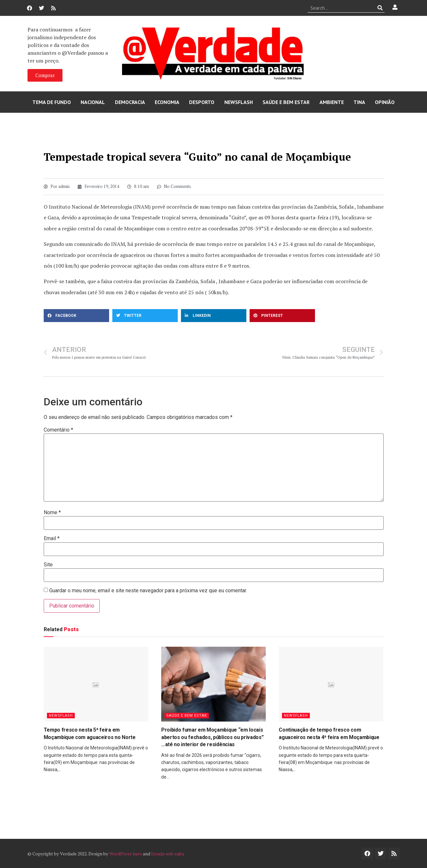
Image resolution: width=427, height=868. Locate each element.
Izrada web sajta (168, 854)
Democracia (130, 102)
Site (48, 565)
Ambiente (332, 102)
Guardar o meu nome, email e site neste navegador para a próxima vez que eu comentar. (148, 591)
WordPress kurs (125, 854)
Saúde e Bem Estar (286, 102)
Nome (52, 513)
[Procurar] (380, 8)
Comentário (58, 430)
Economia (167, 102)
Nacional (93, 102)
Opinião (385, 102)
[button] (76, 316)
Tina (359, 102)
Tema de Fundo (52, 102)
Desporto (202, 102)
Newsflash (239, 102)
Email (52, 538)
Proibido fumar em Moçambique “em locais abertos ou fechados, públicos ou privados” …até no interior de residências (213, 737)
